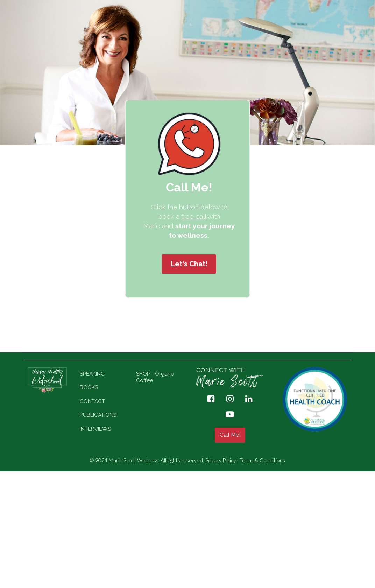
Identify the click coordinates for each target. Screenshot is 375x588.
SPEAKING (92, 374)
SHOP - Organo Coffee (155, 377)
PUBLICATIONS (98, 415)
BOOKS (89, 387)
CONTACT (92, 401)
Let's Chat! (189, 264)
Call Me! (230, 435)
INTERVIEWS (95, 429)
